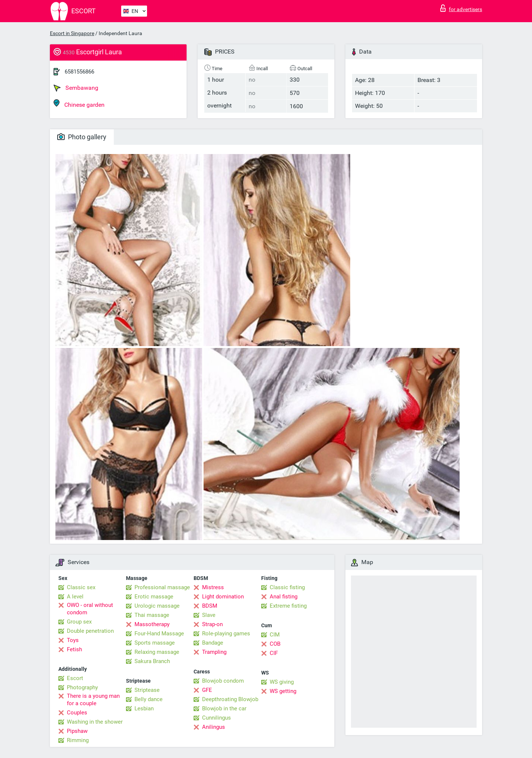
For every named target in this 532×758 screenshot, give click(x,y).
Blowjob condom (223, 681)
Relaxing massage (157, 652)
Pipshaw (77, 731)
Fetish (74, 649)
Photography (82, 687)
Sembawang (76, 88)
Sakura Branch (152, 661)
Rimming (78, 740)
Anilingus (214, 727)
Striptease (147, 690)
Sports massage (155, 643)
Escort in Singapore (72, 33)
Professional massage (162, 587)
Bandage (213, 643)
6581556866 (79, 72)
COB (275, 644)
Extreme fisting (288, 606)
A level (75, 597)
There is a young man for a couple (93, 700)
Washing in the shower (95, 722)
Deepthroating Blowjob (230, 699)
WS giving (282, 682)
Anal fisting (284, 597)
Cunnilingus (216, 718)
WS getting (283, 691)
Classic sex (81, 587)
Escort (75, 678)
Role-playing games (226, 634)
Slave (209, 615)
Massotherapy (152, 624)
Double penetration (90, 631)
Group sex (79, 622)
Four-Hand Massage (159, 634)
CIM (275, 635)
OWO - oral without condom (90, 609)
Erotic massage (154, 597)
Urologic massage (157, 606)
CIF (274, 653)
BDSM (210, 606)
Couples (77, 713)
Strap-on (212, 624)
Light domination (223, 597)
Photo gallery (82, 137)
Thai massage (152, 615)
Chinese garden (79, 104)
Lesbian (144, 709)
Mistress (213, 587)
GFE (207, 690)
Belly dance (149, 699)
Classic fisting (287, 587)
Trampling (214, 652)
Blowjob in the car (224, 709)
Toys (73, 640)
